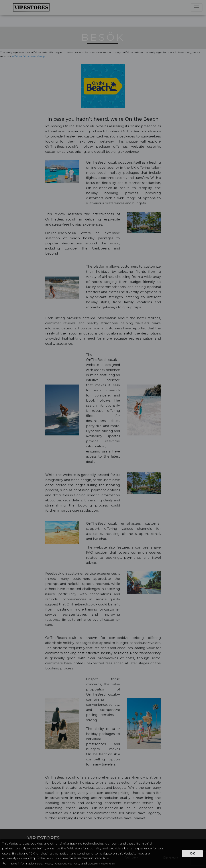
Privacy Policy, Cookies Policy (62, 863)
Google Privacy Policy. (102, 863)
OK (192, 853)
